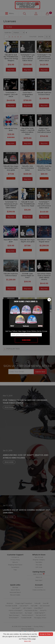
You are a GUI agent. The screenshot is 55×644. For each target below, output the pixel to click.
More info (27, 641)
